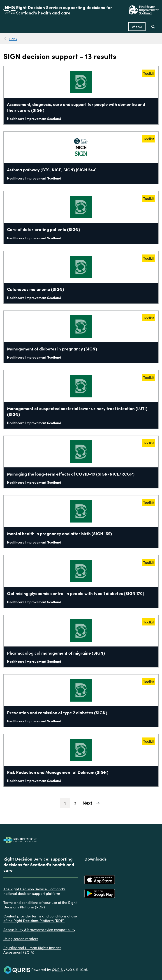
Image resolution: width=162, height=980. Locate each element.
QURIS (57, 969)
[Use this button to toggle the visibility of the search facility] (153, 27)
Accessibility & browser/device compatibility (39, 929)
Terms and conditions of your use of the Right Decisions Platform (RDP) (40, 905)
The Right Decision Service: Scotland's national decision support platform (34, 891)
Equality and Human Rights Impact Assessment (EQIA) (32, 950)
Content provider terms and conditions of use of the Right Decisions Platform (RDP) (40, 918)
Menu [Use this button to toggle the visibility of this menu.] (137, 26)
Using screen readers (21, 938)
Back (13, 39)
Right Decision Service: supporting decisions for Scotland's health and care (64, 10)
